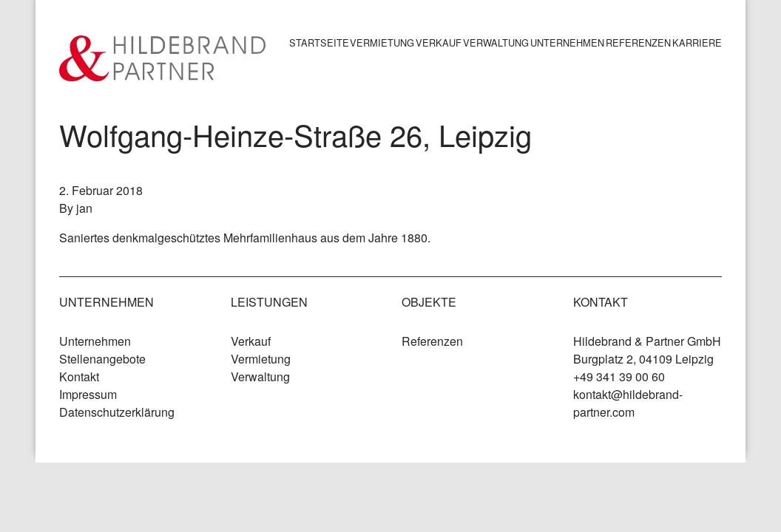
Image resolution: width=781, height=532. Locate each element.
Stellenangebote (102, 359)
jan (84, 208)
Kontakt (79, 376)
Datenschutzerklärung (117, 412)
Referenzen (638, 42)
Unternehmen (567, 42)
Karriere (697, 42)
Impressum (88, 394)
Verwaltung (496, 42)
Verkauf (439, 42)
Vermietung (382, 42)
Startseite (319, 42)
